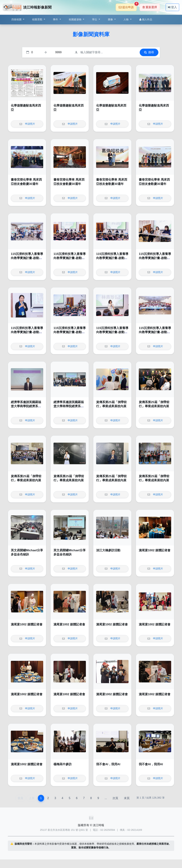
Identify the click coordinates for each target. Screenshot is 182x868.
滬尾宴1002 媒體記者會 (155, 550)
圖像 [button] (111, 19)
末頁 (127, 798)
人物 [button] (126, 19)
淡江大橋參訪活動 (108, 550)
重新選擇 (150, 7)
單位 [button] (95, 19)
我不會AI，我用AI (108, 764)
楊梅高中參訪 (63, 764)
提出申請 (128, 6)
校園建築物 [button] (76, 19)
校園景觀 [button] (38, 19)
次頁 (115, 798)
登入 (172, 7)
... (106, 798)
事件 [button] (56, 19)
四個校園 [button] (17, 19)
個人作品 (146, 19)
